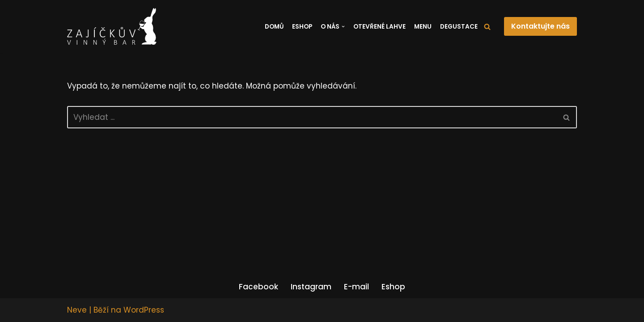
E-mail (356, 287)
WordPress (144, 310)
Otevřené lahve (379, 27)
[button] (343, 27)
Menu (423, 27)
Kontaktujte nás (540, 26)
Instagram (311, 287)
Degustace (459, 27)
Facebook (258, 287)
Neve (77, 310)
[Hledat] (487, 27)
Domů (274, 27)
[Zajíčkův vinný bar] (112, 26)
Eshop (302, 27)
